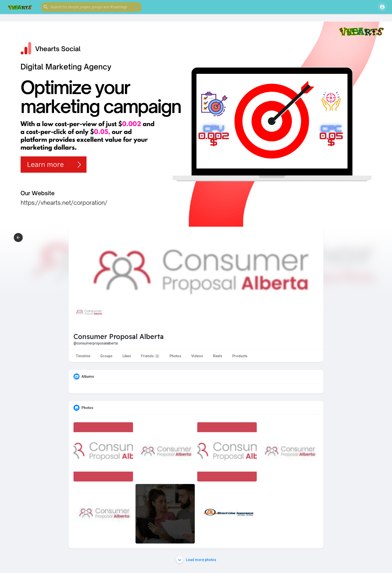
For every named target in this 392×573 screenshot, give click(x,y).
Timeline (83, 356)
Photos (175, 356)
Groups (106, 356)
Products (240, 356)
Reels (218, 356)
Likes (127, 356)
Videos (197, 356)
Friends (150, 356)
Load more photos (196, 560)
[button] (91, 7)
